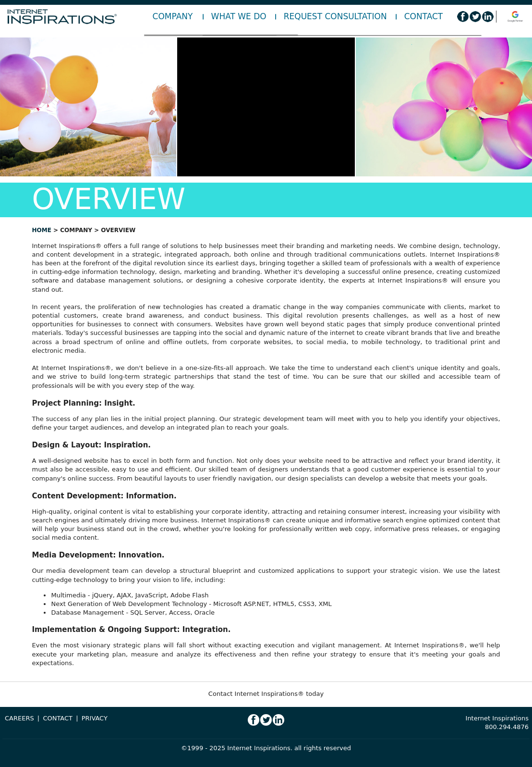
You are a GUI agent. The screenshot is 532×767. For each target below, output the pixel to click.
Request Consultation (335, 16)
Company (173, 16)
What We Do (239, 16)
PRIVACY (95, 718)
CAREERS (19, 718)
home (41, 230)
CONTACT (58, 718)
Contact (424, 16)
